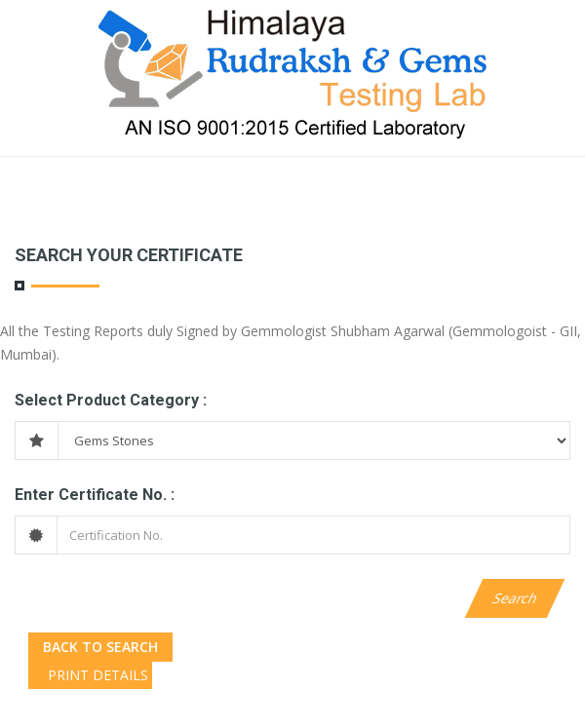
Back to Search (100, 647)
